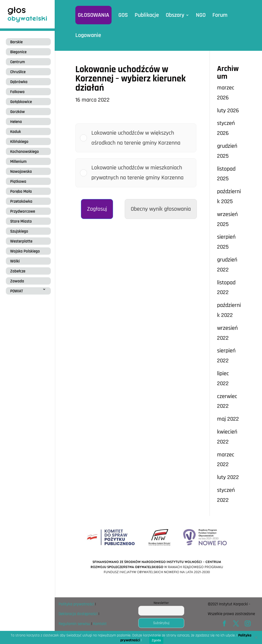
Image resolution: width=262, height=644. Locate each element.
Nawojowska (21, 172)
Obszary (175, 15)
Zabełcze (18, 271)
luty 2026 (228, 111)
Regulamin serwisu (74, 624)
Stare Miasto (21, 221)
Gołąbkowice (21, 102)
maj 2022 (228, 419)
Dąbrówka (19, 82)
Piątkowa (18, 182)
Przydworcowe (23, 211)
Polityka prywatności (76, 604)
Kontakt (100, 624)
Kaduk (16, 132)
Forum (220, 15)
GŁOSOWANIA (93, 15)
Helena (16, 122)
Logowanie (88, 35)
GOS (123, 15)
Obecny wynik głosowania (161, 209)
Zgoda (156, 640)
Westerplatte (21, 241)
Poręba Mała (21, 191)
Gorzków (17, 112)
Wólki (15, 261)
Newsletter (161, 603)
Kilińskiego (19, 142)
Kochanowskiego (25, 152)
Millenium (18, 162)
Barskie (16, 42)
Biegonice (18, 52)
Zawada (17, 281)
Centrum (17, 62)
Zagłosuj (97, 209)
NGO (201, 15)
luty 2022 (228, 477)
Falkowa (17, 92)
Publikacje (147, 15)
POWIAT (17, 291)
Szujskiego (19, 231)
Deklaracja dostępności (78, 614)
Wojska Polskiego (25, 251)
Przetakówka (21, 201)
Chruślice (18, 72)
